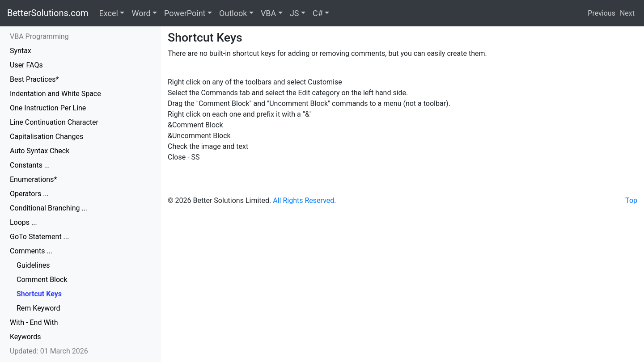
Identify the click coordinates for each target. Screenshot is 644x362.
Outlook (233, 13)
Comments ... (31, 251)
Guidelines (33, 265)
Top (631, 200)
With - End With (34, 322)
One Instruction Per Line (48, 108)
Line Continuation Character (54, 122)
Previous (602, 13)
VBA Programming (39, 36)
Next (627, 13)
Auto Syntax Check (40, 151)
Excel (109, 13)
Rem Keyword (38, 308)
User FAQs (26, 65)
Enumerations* (33, 179)
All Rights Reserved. (304, 200)
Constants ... (30, 165)
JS (294, 13)
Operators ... (29, 194)
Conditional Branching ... (49, 208)
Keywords (25, 337)
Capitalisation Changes (47, 137)
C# (318, 13)
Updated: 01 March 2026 (49, 351)
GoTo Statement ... (39, 237)
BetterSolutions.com (48, 13)
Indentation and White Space (55, 94)
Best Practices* (34, 79)
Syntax (21, 51)
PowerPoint (185, 13)
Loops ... (23, 222)
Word (141, 13)
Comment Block (42, 280)
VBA (268, 13)
